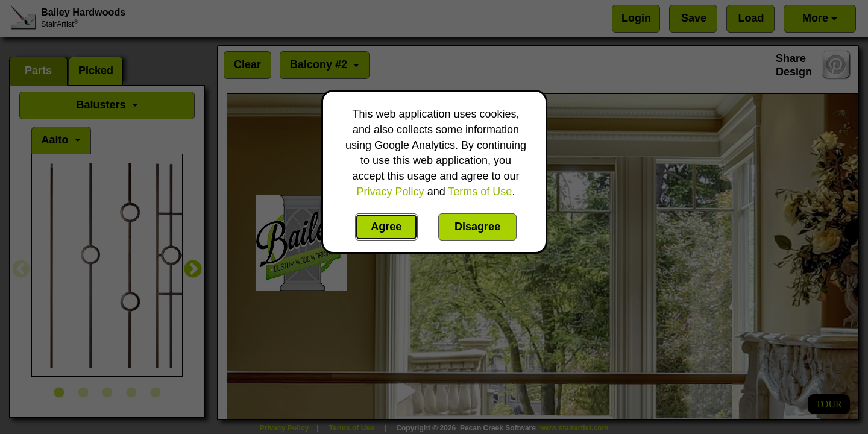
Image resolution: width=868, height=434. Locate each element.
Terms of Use (480, 192)
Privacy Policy (391, 192)
